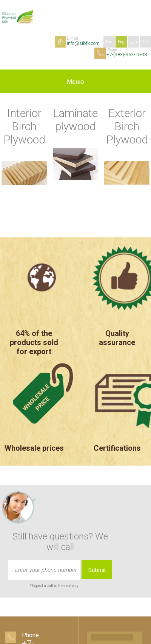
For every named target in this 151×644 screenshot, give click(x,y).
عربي (133, 42)
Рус (109, 42)
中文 (145, 42)
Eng (121, 42)
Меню (75, 82)
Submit (97, 570)
